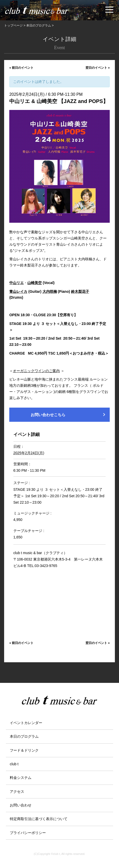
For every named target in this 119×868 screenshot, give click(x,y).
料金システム (21, 778)
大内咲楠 (50, 291)
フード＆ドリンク (24, 750)
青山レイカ (18, 291)
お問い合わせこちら (69, 415)
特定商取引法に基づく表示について (39, 819)
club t (14, 764)
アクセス (17, 792)
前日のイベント (21, 68)
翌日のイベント (98, 68)
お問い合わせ (21, 805)
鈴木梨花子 (80, 291)
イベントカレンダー (26, 723)
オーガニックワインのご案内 (36, 371)
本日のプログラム (24, 736)
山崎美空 (35, 283)
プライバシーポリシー (28, 833)
